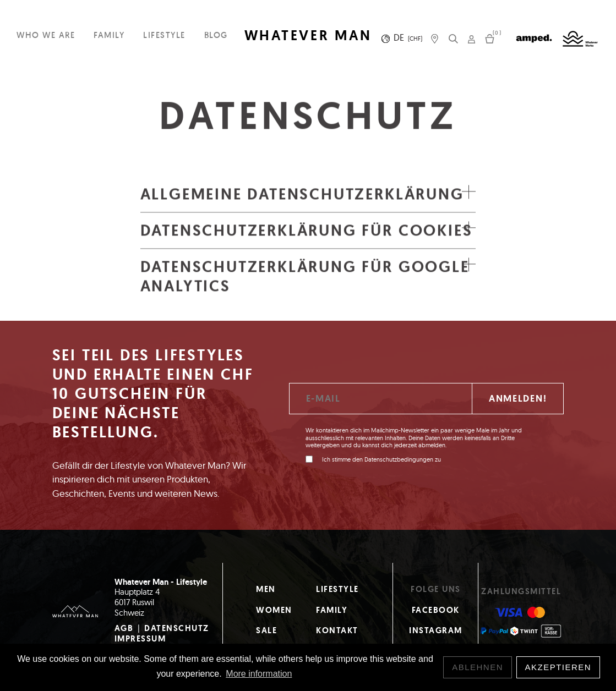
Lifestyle (164, 35)
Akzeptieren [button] (558, 667)
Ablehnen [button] (478, 667)
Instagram (436, 630)
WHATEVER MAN (308, 35)
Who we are (46, 35)
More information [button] (259, 674)
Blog (216, 35)
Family (109, 35)
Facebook (436, 610)
